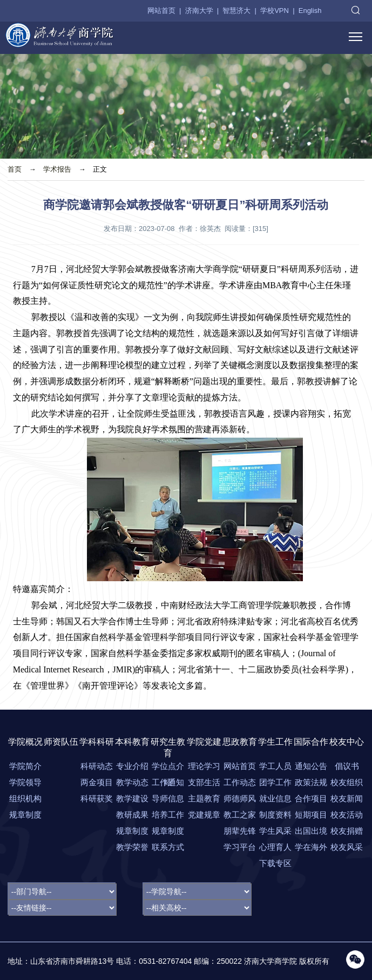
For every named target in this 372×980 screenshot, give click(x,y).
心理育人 (275, 847)
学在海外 (311, 847)
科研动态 (97, 766)
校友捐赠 (347, 831)
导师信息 (168, 798)
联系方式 (168, 847)
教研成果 (132, 815)
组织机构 (25, 798)
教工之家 (240, 815)
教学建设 (132, 798)
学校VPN (275, 11)
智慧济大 (236, 11)
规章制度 (25, 815)
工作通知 (168, 782)
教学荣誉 (132, 847)
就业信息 (275, 798)
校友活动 (347, 815)
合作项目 (311, 798)
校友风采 (347, 847)
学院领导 (25, 782)
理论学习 (204, 766)
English (310, 11)
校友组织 (347, 782)
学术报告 (57, 169)
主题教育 (204, 798)
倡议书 (347, 766)
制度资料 (275, 815)
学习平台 (240, 847)
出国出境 (311, 831)
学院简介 (25, 766)
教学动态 (132, 782)
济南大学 (199, 11)
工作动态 (240, 782)
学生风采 (275, 831)
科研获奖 (97, 798)
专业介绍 (132, 766)
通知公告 (311, 766)
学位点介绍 (168, 768)
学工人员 (275, 766)
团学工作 (275, 782)
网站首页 (161, 11)
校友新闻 (347, 798)
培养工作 (168, 815)
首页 (15, 169)
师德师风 (240, 798)
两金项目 (97, 782)
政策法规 (311, 782)
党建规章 (204, 815)
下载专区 (275, 863)
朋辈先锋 (240, 831)
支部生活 (204, 782)
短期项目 (311, 815)
